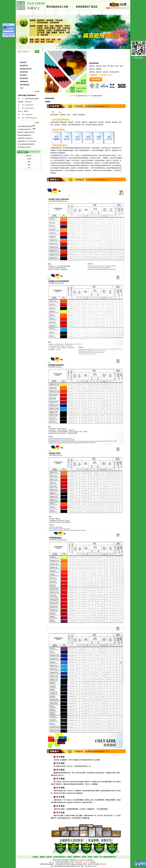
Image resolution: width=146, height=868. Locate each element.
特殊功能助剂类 (25, 85)
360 (29, 168)
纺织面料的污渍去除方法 (25, 138)
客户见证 (85, 13)
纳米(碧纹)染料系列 (26, 69)
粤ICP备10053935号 (91, 866)
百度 (29, 162)
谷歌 (29, 165)
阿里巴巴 (29, 156)
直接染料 (39, 13)
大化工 (22, 88)
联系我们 (119, 13)
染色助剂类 (23, 75)
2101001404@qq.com (31, 118)
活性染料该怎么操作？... (25, 147)
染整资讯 (73, 13)
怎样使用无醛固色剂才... (25, 135)
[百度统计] (90, 860)
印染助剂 (50, 13)
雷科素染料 (23, 62)
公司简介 (96, 13)
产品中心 (62, 13)
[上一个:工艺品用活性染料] (78, 96)
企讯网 (29, 159)
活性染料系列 (24, 72)
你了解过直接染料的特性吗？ (26, 144)
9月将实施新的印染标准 (25, 126)
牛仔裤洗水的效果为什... (25, 129)
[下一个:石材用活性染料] (95, 96)
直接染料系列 (24, 66)
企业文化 (108, 13)
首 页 (27, 13)
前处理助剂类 (24, 78)
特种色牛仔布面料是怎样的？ (26, 132)
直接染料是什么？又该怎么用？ (27, 141)
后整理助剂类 (24, 82)
